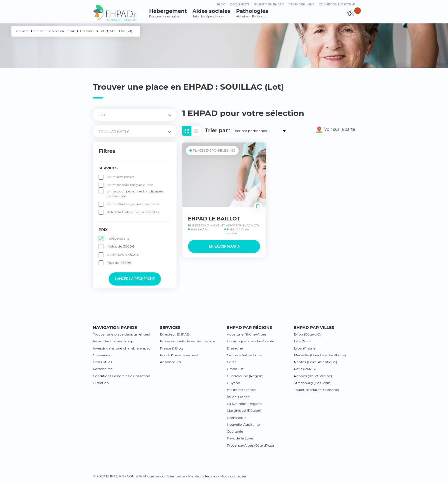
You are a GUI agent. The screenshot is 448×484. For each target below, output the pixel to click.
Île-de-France (238, 397)
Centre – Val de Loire (244, 355)
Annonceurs (170, 362)
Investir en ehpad (269, 4)
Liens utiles (102, 362)
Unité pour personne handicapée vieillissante (135, 193)
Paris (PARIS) (305, 369)
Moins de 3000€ (121, 246)
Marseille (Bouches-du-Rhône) (320, 355)
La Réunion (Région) (244, 404)
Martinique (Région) (244, 410)
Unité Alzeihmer (120, 177)
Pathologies (252, 13)
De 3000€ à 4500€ (123, 255)
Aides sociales (211, 13)
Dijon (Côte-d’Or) (308, 334)
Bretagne (235, 348)
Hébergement (168, 13)
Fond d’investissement (179, 355)
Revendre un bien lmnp (113, 341)
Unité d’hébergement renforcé (133, 204)
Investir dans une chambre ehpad (122, 348)
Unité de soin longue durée (130, 185)
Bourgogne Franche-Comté (251, 341)
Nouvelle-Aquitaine (243, 424)
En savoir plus (224, 246)
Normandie (237, 418)
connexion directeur (337, 4)
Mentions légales (203, 476)
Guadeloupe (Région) (245, 376)
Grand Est (235, 369)
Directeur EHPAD (175, 334)
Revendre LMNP (301, 4)
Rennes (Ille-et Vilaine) (313, 376)
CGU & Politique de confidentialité (156, 476)
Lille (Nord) (303, 341)
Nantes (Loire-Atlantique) (316, 362)
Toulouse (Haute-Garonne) (317, 390)
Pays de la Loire (240, 438)
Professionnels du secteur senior (188, 341)
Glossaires (101, 355)
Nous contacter (233, 476)
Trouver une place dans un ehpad (122, 334)
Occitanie (235, 431)
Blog (221, 4)
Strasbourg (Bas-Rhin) (313, 383)
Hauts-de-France (241, 390)
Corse (232, 362)
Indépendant (118, 238)
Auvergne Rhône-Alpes (247, 334)
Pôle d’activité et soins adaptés (133, 212)
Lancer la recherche (135, 279)
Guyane (233, 383)
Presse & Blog (172, 348)
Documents (240, 4)
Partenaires (103, 369)
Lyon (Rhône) (305, 348)
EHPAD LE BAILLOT (214, 219)
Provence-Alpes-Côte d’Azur (251, 445)
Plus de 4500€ (119, 263)
